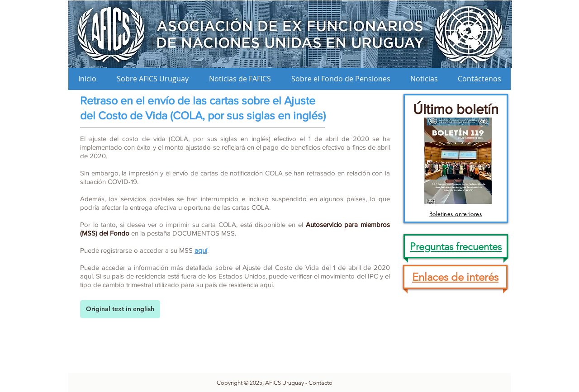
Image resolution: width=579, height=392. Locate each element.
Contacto (320, 383)
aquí (201, 250)
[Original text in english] (120, 309)
